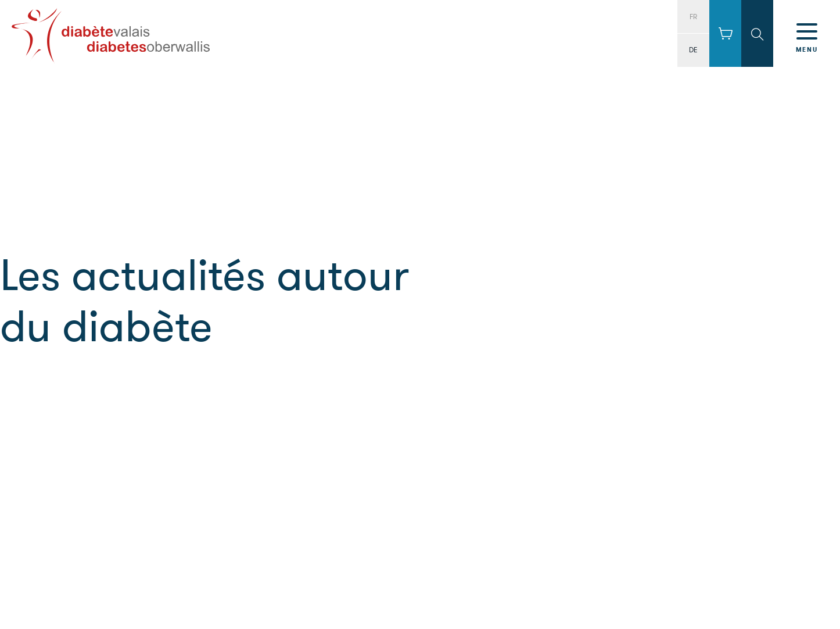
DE (693, 50)
